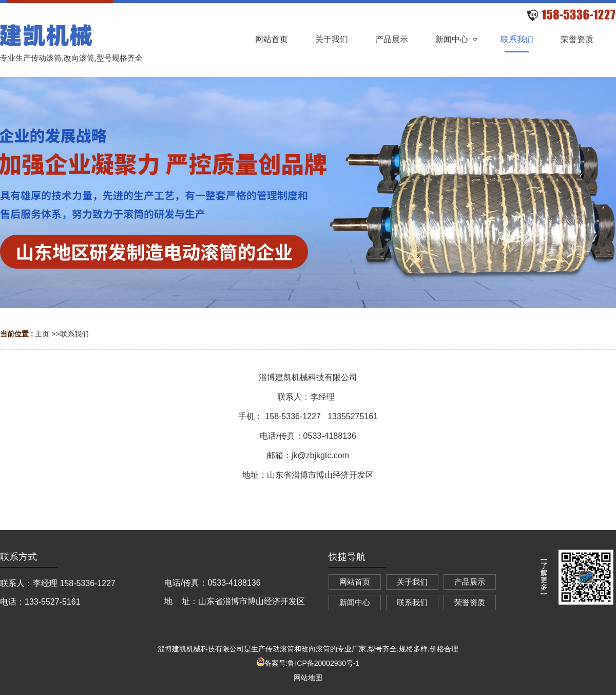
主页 (42, 334)
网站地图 (308, 678)
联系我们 (74, 334)
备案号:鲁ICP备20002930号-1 (308, 663)
